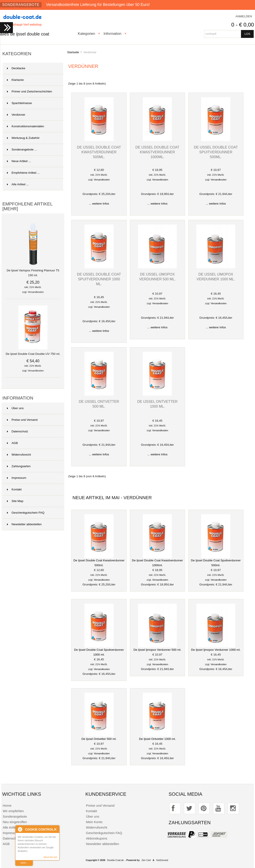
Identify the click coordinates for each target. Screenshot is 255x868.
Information (112, 34)
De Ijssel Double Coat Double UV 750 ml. (33, 352)
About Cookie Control (20, 829)
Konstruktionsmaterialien (26, 126)
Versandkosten (36, 292)
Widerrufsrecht (19, 455)
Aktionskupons (97, 838)
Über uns (15, 408)
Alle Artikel (10, 827)
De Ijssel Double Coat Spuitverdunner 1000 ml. (99, 279)
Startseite (73, 52)
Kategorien (86, 34)
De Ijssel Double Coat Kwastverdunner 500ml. (99, 152)
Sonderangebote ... (22, 149)
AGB (12, 443)
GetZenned (162, 860)
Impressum (17, 478)
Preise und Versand (22, 420)
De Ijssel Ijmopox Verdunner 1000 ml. (216, 650)
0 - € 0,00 (243, 25)
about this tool (50, 857)
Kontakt (14, 489)
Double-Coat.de (115, 860)
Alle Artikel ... (18, 184)
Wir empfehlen (13, 811)
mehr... (24, 863)
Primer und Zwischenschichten (30, 91)
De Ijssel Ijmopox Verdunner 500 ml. (157, 650)
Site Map (15, 501)
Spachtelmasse (19, 103)
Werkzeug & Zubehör (23, 138)
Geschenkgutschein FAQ (26, 513)
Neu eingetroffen (15, 822)
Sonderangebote (21, 5)
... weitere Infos (99, 204)
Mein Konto (94, 822)
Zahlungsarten (19, 466)
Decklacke (16, 68)
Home (7, 805)
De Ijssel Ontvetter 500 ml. (99, 739)
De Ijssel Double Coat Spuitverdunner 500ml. (216, 152)
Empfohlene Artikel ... (23, 173)
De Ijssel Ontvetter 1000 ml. (157, 739)
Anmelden (244, 16)
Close (55, 829)
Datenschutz (18, 431)
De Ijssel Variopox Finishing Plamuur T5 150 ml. (33, 271)
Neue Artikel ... (19, 161)
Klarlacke (15, 80)
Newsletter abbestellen (24, 524)
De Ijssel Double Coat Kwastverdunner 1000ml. (157, 152)
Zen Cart (146, 860)
